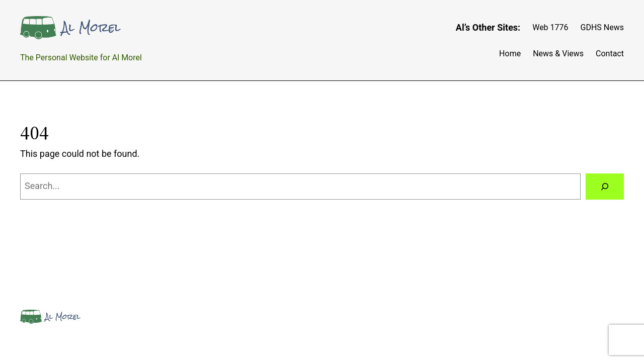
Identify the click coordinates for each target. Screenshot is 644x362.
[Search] (605, 187)
